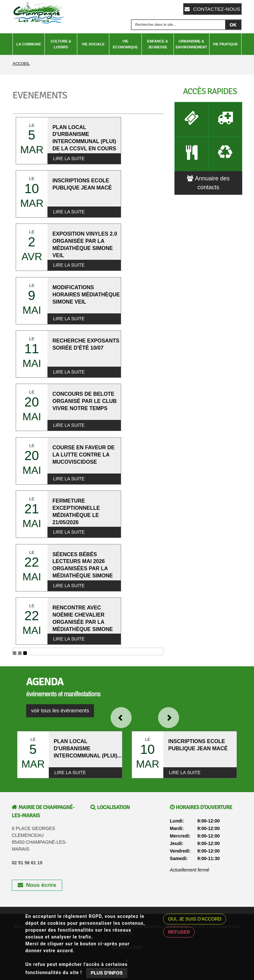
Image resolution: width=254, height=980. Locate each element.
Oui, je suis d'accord (195, 919)
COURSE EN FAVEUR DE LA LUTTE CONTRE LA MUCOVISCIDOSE (83, 455)
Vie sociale (93, 44)
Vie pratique (225, 44)
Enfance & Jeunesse (158, 44)
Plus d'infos (107, 973)
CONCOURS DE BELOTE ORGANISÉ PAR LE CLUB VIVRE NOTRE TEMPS (84, 401)
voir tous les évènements (60, 711)
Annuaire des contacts (208, 176)
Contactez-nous (215, 9)
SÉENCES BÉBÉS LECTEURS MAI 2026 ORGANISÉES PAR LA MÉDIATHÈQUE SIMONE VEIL (83, 569)
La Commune (29, 44)
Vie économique (125, 44)
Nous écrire (37, 885)
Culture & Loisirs (61, 44)
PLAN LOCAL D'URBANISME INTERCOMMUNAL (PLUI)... (88, 748)
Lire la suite (69, 158)
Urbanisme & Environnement (192, 44)
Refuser (179, 932)
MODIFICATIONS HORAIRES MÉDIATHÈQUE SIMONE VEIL (86, 295)
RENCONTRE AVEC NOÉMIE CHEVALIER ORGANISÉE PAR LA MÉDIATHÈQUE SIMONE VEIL (83, 622)
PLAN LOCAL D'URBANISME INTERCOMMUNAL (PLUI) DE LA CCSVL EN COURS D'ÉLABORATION (84, 142)
